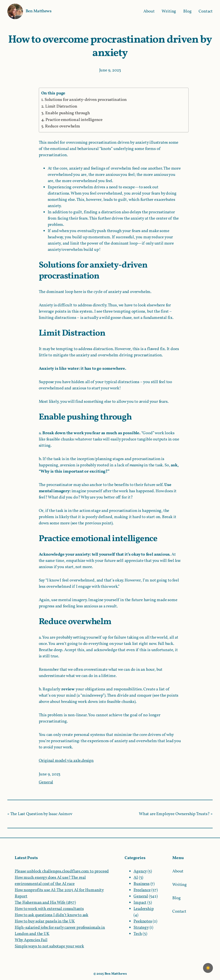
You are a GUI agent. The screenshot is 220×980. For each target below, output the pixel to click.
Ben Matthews (38, 11)
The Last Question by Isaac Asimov (41, 814)
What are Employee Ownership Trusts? (174, 814)
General (46, 782)
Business (142, 884)
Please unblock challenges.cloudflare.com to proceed (62, 871)
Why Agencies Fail (31, 940)
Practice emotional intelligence (74, 120)
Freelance (142, 890)
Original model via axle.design (66, 761)
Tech (138, 934)
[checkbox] (208, 968)
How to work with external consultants (49, 909)
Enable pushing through (68, 113)
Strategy (141, 928)
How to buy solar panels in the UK (45, 921)
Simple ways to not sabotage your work (49, 946)
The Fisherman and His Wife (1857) (45, 903)
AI (136, 878)
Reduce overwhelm (63, 126)
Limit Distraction (61, 106)
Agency (140, 871)
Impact (140, 903)
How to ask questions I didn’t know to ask (51, 915)
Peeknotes (143, 921)
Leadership (144, 909)
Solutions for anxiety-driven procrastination (86, 100)
